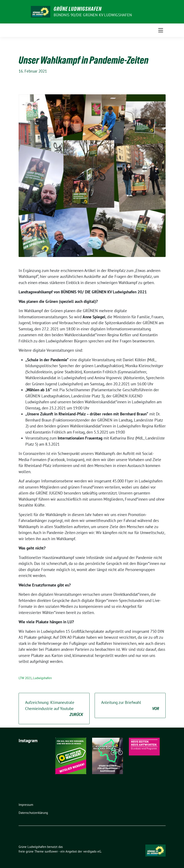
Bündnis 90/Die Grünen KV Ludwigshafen (93, 15)
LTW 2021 (25, 678)
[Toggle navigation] (161, 30)
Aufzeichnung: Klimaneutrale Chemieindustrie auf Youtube (54, 709)
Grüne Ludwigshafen (78, 9)
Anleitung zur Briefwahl (130, 706)
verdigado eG (92, 851)
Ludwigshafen (42, 678)
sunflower (51, 851)
